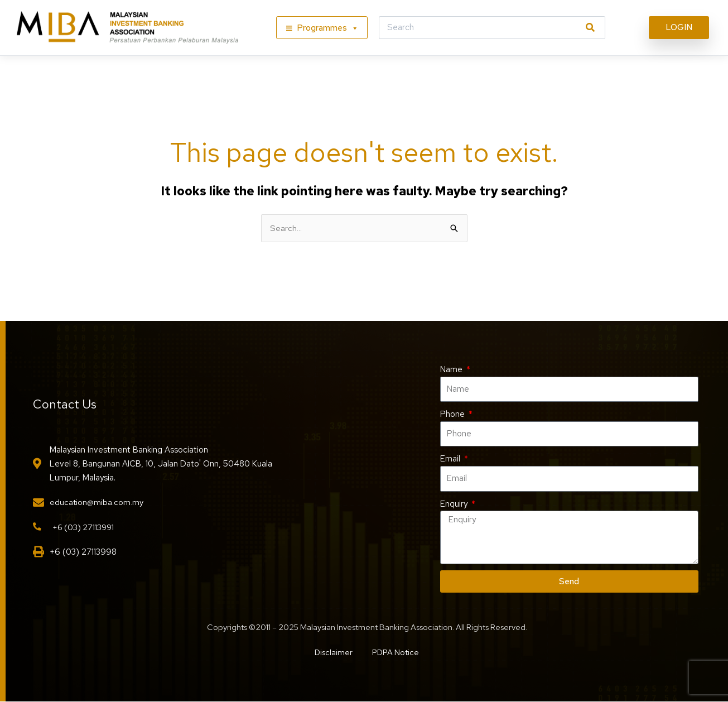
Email (451, 459)
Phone (454, 415)
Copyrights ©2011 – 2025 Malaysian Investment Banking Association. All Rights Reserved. (367, 628)
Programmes (328, 28)
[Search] (590, 28)
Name (452, 369)
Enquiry (455, 504)
